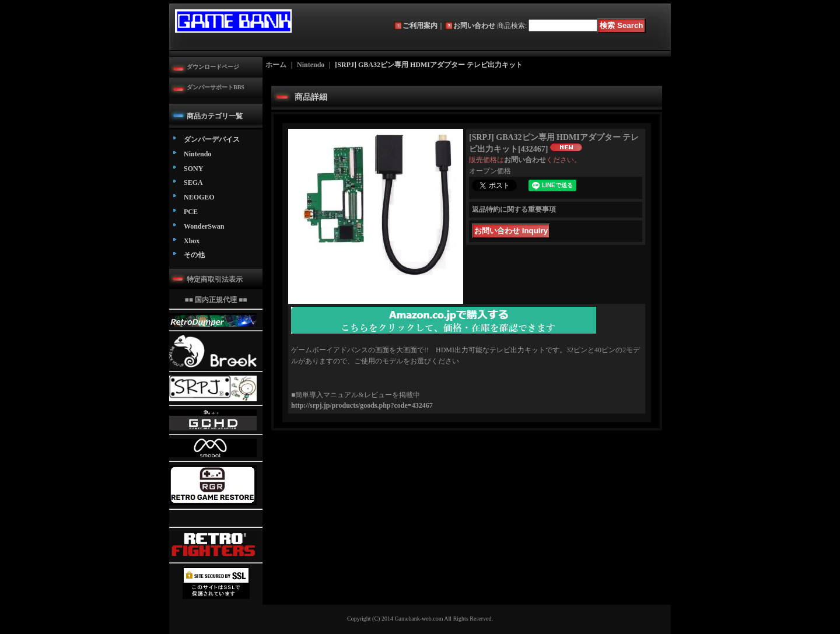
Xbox (192, 241)
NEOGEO (199, 197)
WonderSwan (204, 226)
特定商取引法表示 (215, 279)
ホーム (276, 65)
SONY (193, 169)
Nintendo (197, 154)
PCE (191, 212)
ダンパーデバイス (212, 139)
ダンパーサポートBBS (216, 87)
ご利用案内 (420, 26)
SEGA (193, 183)
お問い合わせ (474, 26)
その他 (194, 255)
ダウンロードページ (213, 67)
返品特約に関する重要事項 (514, 209)
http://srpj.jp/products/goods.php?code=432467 (362, 405)
